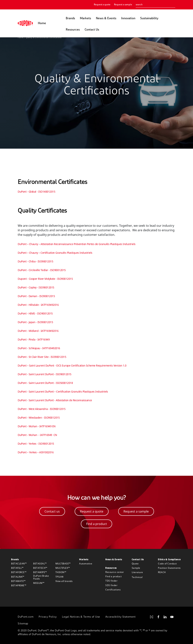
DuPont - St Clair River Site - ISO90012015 (42, 357)
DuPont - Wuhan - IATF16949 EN (37, 426)
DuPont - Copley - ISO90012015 (36, 287)
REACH (162, 572)
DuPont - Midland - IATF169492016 (38, 331)
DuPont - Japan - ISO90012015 (35, 322)
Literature (137, 572)
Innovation (128, 18)
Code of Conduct (167, 564)
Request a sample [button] (136, 511)
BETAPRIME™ (19, 585)
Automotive (86, 564)
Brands (70, 18)
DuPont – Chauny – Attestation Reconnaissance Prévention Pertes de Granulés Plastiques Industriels (77, 244)
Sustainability (149, 18)
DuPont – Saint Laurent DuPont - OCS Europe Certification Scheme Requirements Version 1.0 (72, 365)
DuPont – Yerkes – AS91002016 (36, 452)
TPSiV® (60, 577)
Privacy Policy (48, 617)
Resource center (115, 572)
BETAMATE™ (18, 581)
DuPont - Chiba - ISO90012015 (35, 261)
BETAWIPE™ (40, 572)
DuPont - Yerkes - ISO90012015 (36, 444)
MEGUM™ (39, 583)
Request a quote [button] (92, 511)
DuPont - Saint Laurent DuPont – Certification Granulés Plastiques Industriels (63, 392)
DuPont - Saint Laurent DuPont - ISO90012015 (45, 374)
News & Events (106, 18)
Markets (85, 18)
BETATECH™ (40, 568)
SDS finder (111, 585)
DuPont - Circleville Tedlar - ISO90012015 (42, 270)
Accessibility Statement (121, 617)
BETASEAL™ (40, 564)
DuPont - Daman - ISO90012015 (36, 296)
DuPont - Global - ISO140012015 (36, 192)
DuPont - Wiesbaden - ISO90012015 (39, 418)
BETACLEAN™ (19, 564)
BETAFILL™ (17, 568)
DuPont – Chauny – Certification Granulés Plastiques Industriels (55, 253)
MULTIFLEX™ (63, 568)
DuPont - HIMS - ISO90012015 (35, 313)
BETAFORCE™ (19, 572)
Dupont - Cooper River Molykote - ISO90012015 (45, 279)
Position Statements (169, 568)
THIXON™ (61, 572)
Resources (73, 30)
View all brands (64, 581)
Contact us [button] (52, 511)
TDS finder (111, 581)
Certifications (113, 590)
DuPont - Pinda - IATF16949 (34, 339)
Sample (136, 568)
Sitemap (23, 624)
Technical (137, 577)
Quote (135, 564)
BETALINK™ (18, 577)
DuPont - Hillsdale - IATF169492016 (38, 305)
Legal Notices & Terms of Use (81, 617)
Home (42, 23)
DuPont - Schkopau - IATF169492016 (39, 348)
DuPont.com (26, 617)
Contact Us (92, 30)
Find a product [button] (96, 524)
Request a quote (102, 5)
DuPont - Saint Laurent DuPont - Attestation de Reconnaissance (55, 400)
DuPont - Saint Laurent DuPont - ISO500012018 (45, 383)
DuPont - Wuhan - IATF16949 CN (37, 435)
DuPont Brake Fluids (41, 577)
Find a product (113, 576)
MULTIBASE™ (63, 564)
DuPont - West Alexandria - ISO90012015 (42, 409)
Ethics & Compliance (169, 560)
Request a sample (123, 5)
